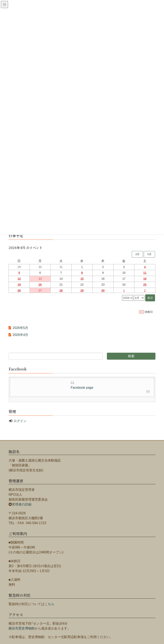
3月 (137, 254)
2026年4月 (20, 335)
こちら (49, 604)
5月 (149, 254)
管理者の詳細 (22, 504)
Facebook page (82, 388)
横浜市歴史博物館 (22, 628)
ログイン (20, 421)
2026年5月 (20, 328)
